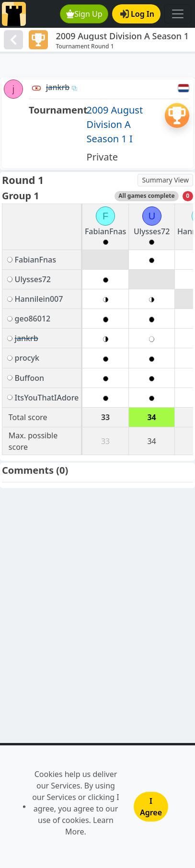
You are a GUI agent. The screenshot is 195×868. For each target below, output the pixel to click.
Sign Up (84, 14)
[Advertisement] (97, 66)
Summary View (165, 180)
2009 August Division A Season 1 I (115, 124)
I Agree (151, 807)
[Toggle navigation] (178, 14)
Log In (137, 14)
